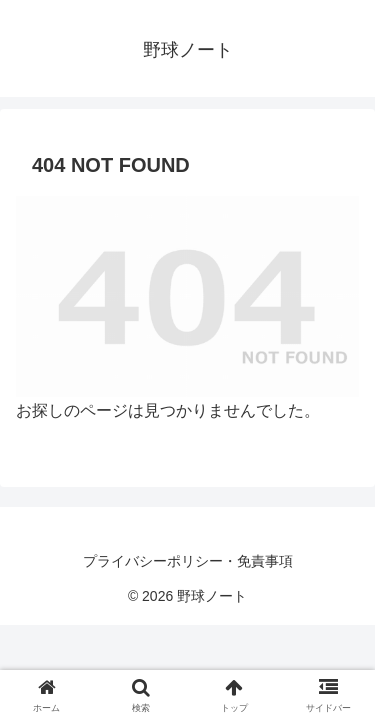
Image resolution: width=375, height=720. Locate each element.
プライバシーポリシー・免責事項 (188, 561)
